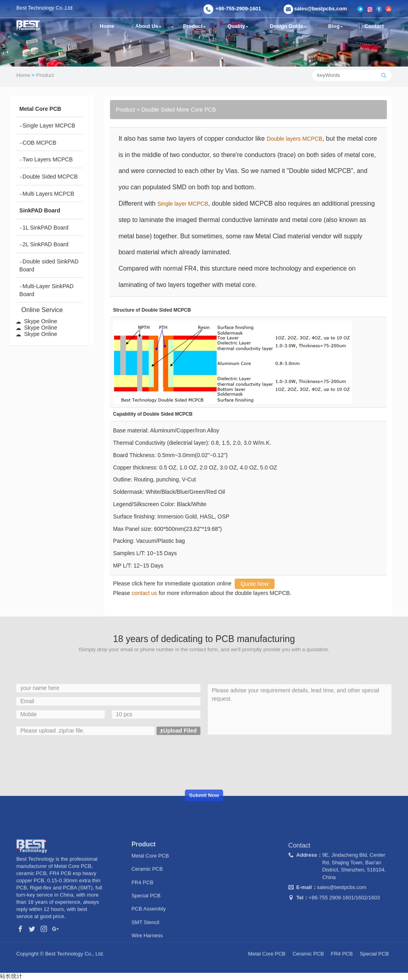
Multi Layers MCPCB (47, 194)
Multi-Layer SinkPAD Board (47, 290)
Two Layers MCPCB (46, 160)
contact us (145, 593)
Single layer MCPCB (183, 204)
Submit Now (204, 847)
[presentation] (204, 813)
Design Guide (289, 26)
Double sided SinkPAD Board (49, 265)
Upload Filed (178, 782)
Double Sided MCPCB (49, 177)
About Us (148, 26)
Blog (337, 26)
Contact (375, 26)
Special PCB (146, 946)
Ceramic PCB (147, 920)
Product (195, 26)
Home (107, 26)
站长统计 (11, 976)
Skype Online (36, 321)
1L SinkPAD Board (44, 228)
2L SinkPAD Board (44, 245)
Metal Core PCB (150, 906)
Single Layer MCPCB (47, 126)
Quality (238, 26)
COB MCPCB (38, 143)
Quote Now (255, 584)
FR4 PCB (142, 933)
